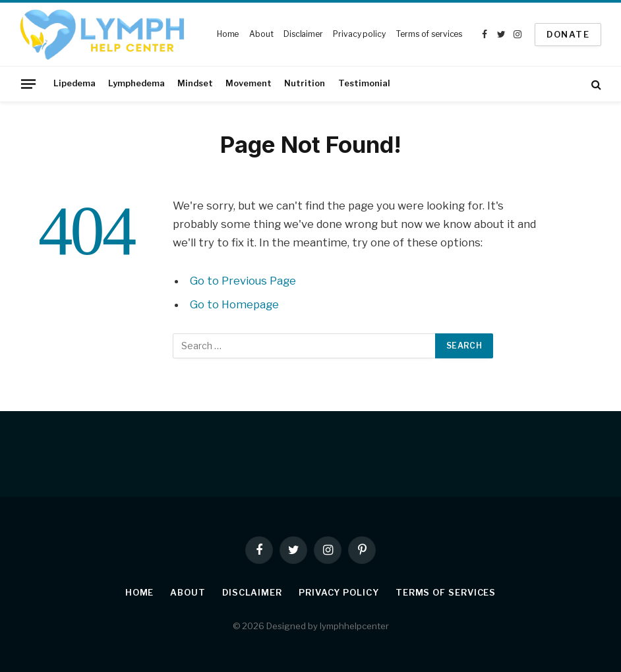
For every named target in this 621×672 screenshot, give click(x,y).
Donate (568, 34)
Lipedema (74, 83)
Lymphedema (136, 83)
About (261, 34)
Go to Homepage (234, 304)
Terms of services (429, 34)
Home (228, 34)
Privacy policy (359, 34)
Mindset (195, 83)
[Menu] (28, 84)
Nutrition (305, 83)
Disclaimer (303, 34)
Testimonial (364, 83)
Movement (249, 83)
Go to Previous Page (243, 281)
